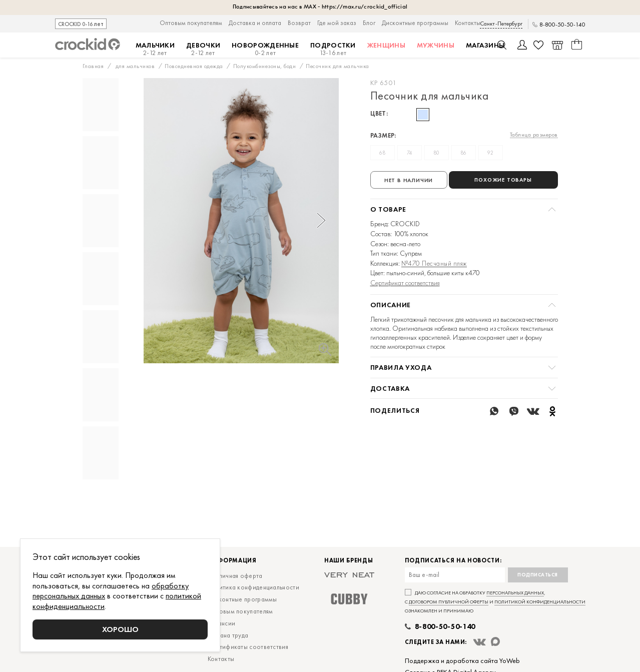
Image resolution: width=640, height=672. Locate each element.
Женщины (386, 45)
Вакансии (221, 653)
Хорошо (120, 629)
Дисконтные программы (415, 23)
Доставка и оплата (255, 23)
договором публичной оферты (449, 632)
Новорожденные (265, 49)
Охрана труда (228, 665)
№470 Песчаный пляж (434, 263)
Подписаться (538, 605)
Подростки (333, 49)
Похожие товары (503, 180)
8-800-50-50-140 (562, 25)
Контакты (468, 23)
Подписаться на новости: (453, 591)
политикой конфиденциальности (540, 632)
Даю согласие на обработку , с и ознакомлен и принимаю (495, 632)
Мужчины (436, 45)
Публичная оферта (235, 606)
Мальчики (155, 49)
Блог (369, 23)
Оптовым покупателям (191, 23)
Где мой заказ (337, 23)
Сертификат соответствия (405, 283)
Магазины (485, 45)
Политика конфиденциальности (253, 617)
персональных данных (515, 623)
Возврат (299, 23)
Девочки (203, 49)
